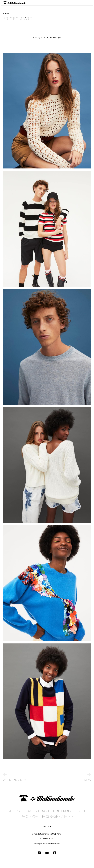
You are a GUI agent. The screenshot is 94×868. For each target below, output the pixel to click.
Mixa (87, 777)
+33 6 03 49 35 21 (47, 839)
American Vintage (16, 777)
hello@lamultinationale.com (47, 843)
